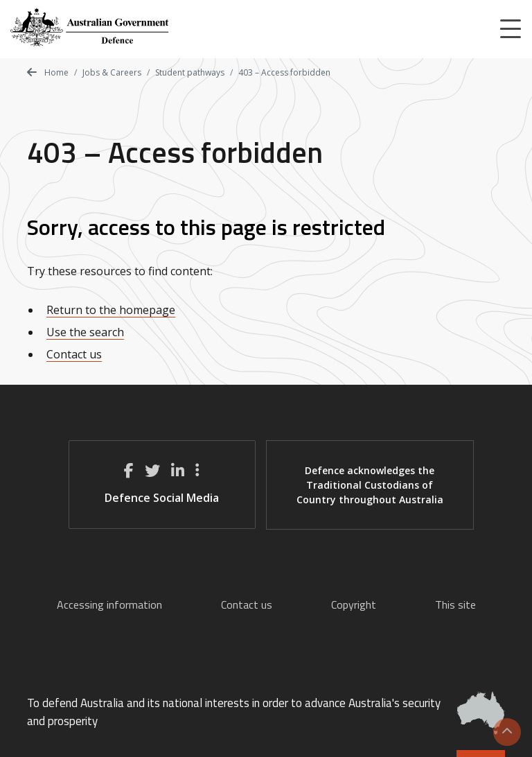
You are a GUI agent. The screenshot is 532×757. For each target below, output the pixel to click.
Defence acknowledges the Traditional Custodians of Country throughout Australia (370, 485)
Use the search (85, 332)
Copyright (354, 604)
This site (455, 604)
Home (48, 72)
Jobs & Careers (112, 72)
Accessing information (109, 604)
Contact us (74, 354)
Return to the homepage (111, 310)
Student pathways (190, 72)
